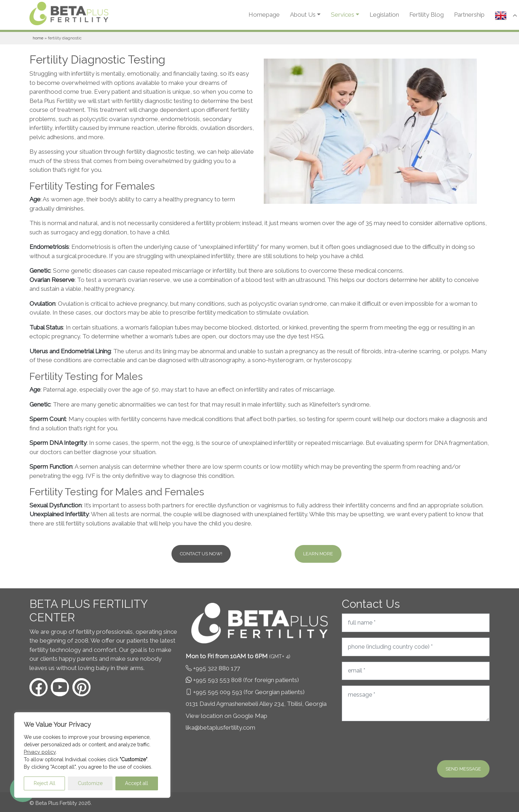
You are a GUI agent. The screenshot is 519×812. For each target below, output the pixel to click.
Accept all (136, 783)
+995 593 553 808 (217, 680)
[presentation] (396, 741)
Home (38, 38)
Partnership (469, 15)
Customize (90, 783)
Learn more (318, 554)
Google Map (250, 716)
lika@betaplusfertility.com (220, 727)
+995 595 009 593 (218, 692)
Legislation (384, 15)
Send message (463, 769)
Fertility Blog (427, 15)
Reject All (45, 783)
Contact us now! (201, 554)
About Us (303, 15)
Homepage (264, 15)
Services (343, 15)
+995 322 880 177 (217, 668)
